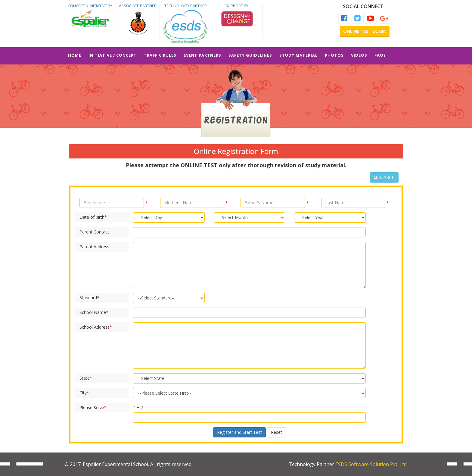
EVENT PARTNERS (202, 55)
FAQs (380, 55)
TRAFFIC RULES (160, 55)
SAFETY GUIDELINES (250, 55)
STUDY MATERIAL (298, 55)
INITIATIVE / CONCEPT (113, 55)
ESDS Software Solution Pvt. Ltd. (371, 464)
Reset (276, 432)
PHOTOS (334, 55)
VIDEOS (359, 55)
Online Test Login (365, 31)
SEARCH (384, 177)
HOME (75, 55)
